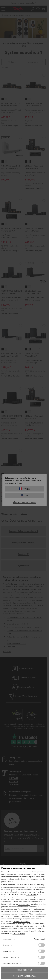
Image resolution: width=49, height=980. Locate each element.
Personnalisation (10, 957)
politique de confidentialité (32, 931)
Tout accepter (24, 970)
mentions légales (19, 933)
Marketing (7, 951)
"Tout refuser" (31, 894)
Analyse (6, 945)
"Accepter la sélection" (21, 921)
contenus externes (11, 963)
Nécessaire (7, 939)
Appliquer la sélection (25, 976)
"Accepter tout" (24, 904)
